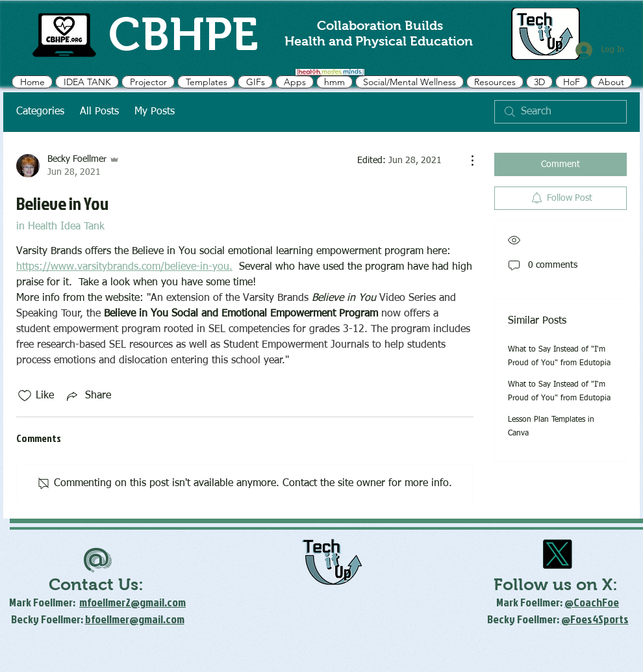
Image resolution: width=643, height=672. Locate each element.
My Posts (155, 112)
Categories (40, 112)
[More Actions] (466, 161)
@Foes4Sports (595, 619)
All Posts (99, 112)
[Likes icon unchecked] (25, 396)
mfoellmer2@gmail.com (132, 602)
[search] (561, 112)
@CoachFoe (592, 602)
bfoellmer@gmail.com (135, 619)
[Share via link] (88, 396)
